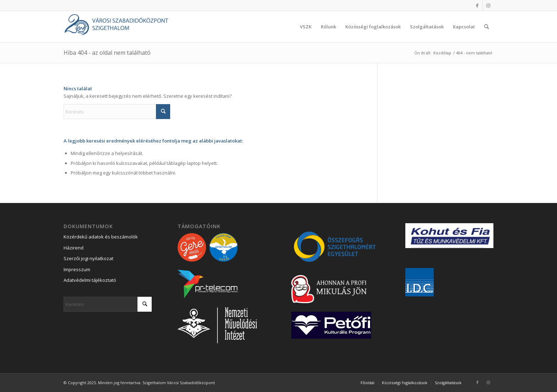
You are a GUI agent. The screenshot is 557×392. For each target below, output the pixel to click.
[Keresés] (486, 27)
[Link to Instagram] (488, 5)
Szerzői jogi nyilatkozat (88, 258)
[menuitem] (306, 27)
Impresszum (77, 269)
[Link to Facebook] (477, 5)
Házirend (74, 248)
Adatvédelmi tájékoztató (90, 280)
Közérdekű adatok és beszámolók (101, 237)
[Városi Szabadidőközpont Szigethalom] (117, 27)
